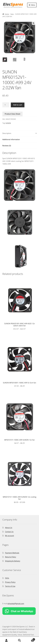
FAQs (7, 578)
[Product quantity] (6, 105)
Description (7, 133)
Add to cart (18, 105)
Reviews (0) (7, 146)
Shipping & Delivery (13, 561)
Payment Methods (12, 553)
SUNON (8, 123)
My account (10, 536)
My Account (6, 640)
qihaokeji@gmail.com (16, 604)
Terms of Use (10, 586)
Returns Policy (11, 557)
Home (7, 14)
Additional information (11, 139)
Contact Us (9, 532)
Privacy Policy (10, 582)
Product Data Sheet (12, 114)
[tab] (20, 133)
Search (19, 640)
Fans (12, 14)
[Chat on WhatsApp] (20, 611)
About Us (9, 528)
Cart (31, 639)
